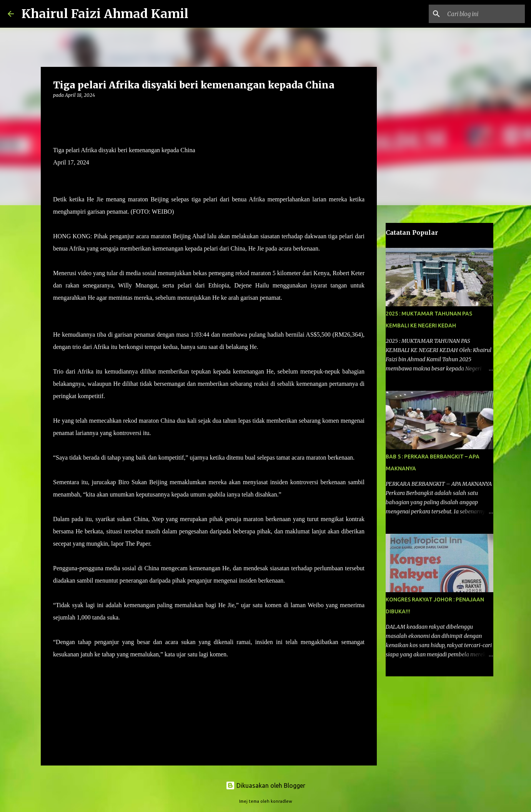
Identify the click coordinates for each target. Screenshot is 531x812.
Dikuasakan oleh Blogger (265, 785)
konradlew (281, 801)
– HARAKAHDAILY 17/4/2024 (270, 654)
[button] (58, 111)
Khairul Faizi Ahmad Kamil (105, 14)
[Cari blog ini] (484, 14)
